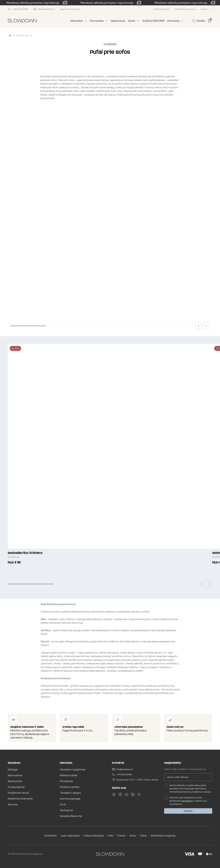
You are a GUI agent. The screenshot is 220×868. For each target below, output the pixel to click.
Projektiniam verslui (18, 793)
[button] (199, 326)
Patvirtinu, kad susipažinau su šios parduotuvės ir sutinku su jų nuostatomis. (186, 801)
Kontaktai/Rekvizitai (71, 816)
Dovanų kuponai (162, 9)
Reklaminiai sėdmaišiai (20, 799)
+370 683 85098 (124, 774)
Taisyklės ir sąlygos (70, 793)
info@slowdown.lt (125, 769)
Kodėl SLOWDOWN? (154, 21)
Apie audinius (15, 775)
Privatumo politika (70, 787)
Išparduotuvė (118, 21)
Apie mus (13, 804)
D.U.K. (63, 804)
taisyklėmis (187, 801)
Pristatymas (66, 781)
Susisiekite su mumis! (185, 9)
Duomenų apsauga (70, 799)
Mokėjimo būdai (69, 775)
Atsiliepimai (66, 810)
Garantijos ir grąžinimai (73, 769)
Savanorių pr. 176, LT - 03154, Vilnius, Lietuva (137, 780)
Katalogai (13, 769)
